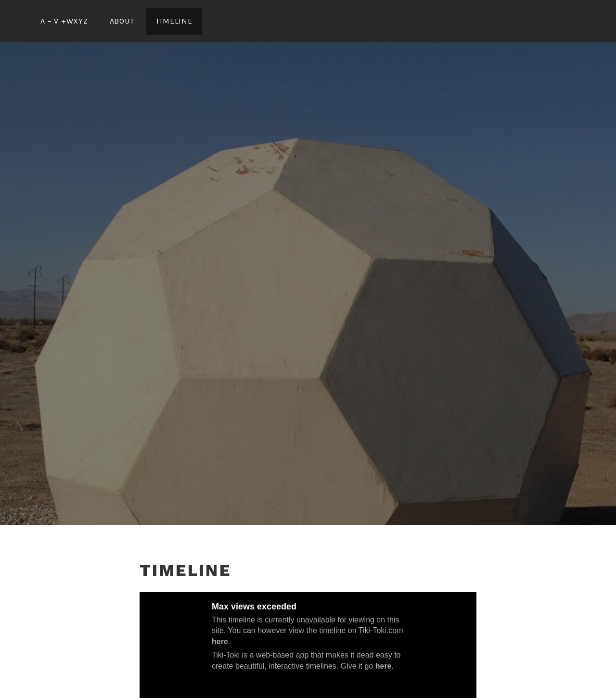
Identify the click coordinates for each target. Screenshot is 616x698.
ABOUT (122, 21)
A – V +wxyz (64, 21)
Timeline (174, 21)
